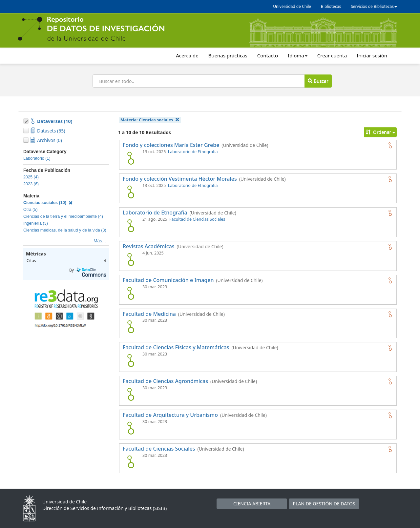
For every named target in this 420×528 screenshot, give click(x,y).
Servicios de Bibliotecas (374, 6)
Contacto (268, 55)
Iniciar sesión (372, 55)
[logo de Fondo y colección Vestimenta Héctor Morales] (131, 192)
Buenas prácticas (228, 55)
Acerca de (187, 55)
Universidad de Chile (292, 6)
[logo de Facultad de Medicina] (131, 327)
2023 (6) (31, 184)
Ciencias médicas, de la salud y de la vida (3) (65, 230)
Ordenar (380, 132)
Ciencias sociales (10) (48, 203)
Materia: (150, 120)
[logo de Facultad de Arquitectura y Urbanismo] (131, 428)
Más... (100, 241)
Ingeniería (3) (36, 223)
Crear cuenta (332, 55)
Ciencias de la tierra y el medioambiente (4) (63, 216)
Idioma (298, 55)
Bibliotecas (331, 6)
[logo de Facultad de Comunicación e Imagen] (131, 293)
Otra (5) (30, 210)
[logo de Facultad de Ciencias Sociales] (131, 462)
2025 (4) (31, 177)
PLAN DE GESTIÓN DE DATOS (324, 504)
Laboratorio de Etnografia (193, 152)
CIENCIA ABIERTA (252, 504)
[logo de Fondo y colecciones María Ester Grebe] (131, 158)
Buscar (318, 81)
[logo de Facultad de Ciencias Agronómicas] (131, 394)
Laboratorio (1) (37, 158)
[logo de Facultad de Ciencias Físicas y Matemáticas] (131, 360)
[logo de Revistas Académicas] (131, 259)
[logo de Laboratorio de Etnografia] (131, 226)
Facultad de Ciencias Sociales (197, 219)
